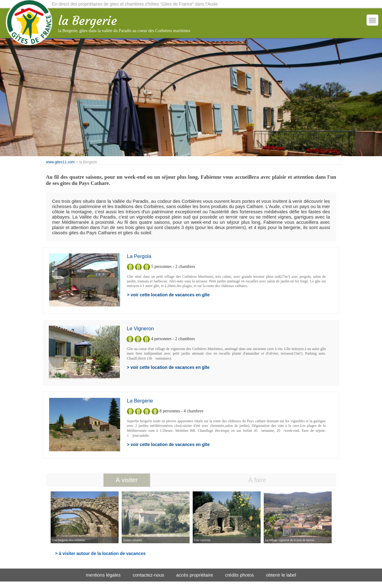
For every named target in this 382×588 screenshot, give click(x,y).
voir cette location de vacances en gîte (170, 295)
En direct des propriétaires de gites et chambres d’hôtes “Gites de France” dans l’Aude (135, 4)
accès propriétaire (195, 575)
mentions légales (103, 575)
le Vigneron (140, 328)
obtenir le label (281, 575)
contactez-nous (149, 575)
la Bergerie (140, 401)
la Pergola (139, 256)
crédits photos (239, 575)
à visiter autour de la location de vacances (102, 553)
